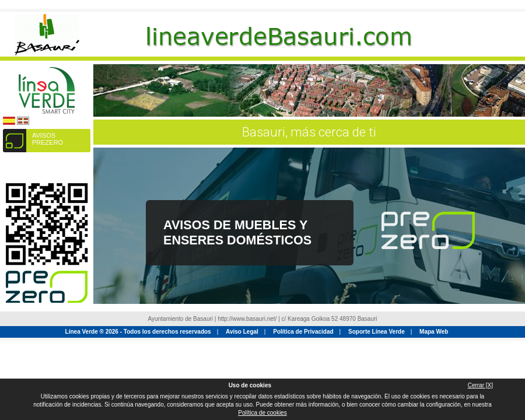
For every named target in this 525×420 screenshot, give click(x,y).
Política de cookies (262, 413)
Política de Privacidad (303, 332)
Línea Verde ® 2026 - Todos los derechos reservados (138, 332)
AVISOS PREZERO (48, 139)
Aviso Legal (242, 332)
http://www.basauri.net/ (247, 319)
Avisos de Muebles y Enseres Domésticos (237, 232)
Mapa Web (434, 332)
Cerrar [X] (480, 385)
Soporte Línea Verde (377, 332)
